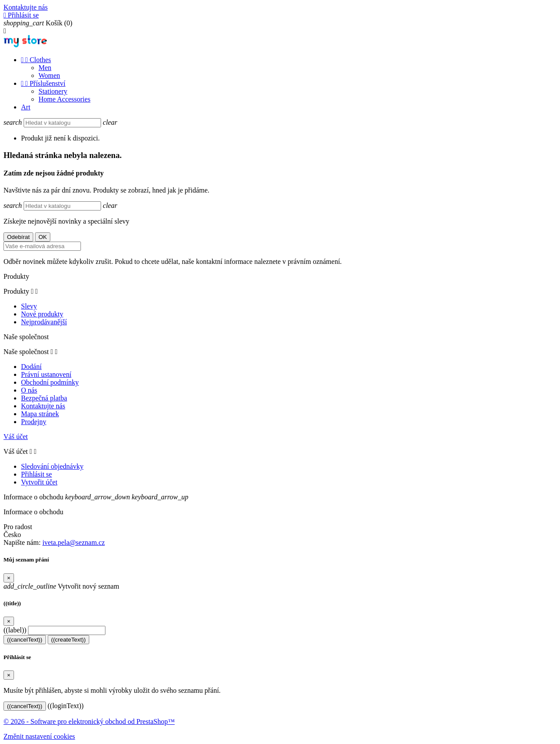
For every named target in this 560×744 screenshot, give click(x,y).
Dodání (31, 367)
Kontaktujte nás (26, 7)
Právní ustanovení (46, 374)
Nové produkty (42, 314)
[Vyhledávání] (62, 123)
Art (26, 107)
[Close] (9, 578)
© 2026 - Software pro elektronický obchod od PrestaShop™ (89, 721)
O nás (29, 390)
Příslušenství (43, 83)
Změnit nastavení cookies (39, 736)
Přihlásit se (37, 474)
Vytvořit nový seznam (61, 586)
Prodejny (34, 422)
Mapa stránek (40, 414)
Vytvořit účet (39, 482)
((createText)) (68, 640)
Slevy (29, 306)
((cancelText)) (25, 640)
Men (45, 68)
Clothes (36, 60)
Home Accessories (65, 99)
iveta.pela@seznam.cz (74, 542)
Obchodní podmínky (50, 382)
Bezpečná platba (44, 398)
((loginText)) (66, 706)
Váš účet (16, 437)
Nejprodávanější (44, 322)
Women (49, 75)
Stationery (53, 91)
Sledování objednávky (52, 466)
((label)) (15, 630)
